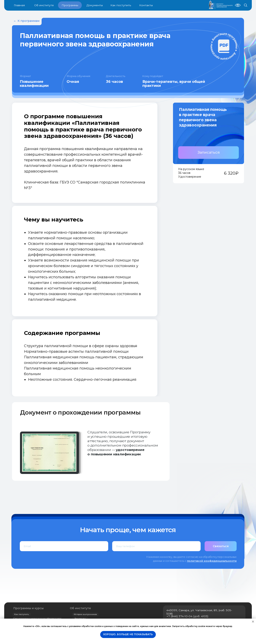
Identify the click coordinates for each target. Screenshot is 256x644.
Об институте (80, 608)
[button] (208, 153)
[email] (64, 546)
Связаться (221, 546)
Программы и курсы (28, 608)
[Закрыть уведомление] (253, 622)
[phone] (156, 546)
